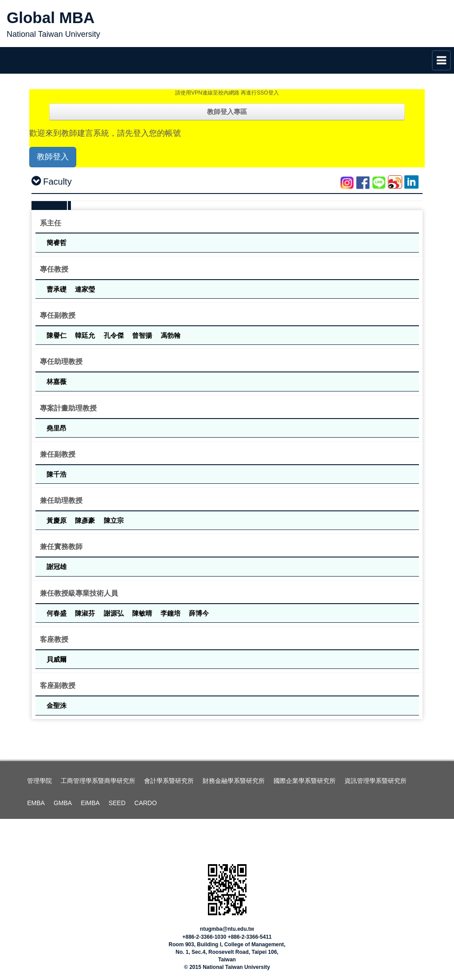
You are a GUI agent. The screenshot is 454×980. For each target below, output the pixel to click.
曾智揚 (143, 335)
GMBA (63, 803)
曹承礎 (57, 289)
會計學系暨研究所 (169, 781)
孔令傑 (115, 335)
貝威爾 (57, 659)
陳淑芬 (86, 613)
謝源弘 (115, 613)
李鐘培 (171, 613)
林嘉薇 (57, 381)
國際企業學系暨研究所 (305, 781)
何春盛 (57, 613)
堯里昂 (57, 428)
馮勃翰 (170, 335)
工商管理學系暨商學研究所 (98, 781)
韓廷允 (86, 335)
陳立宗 (114, 520)
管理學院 (39, 781)
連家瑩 (85, 289)
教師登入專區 (227, 112)
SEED (117, 803)
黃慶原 (57, 520)
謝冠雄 (57, 567)
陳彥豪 (86, 520)
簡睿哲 (57, 243)
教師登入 (53, 157)
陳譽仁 (57, 335)
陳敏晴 (143, 613)
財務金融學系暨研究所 (234, 781)
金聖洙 (57, 705)
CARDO (146, 803)
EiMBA (90, 803)
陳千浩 (57, 474)
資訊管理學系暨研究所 (376, 781)
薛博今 (199, 613)
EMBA (36, 803)
